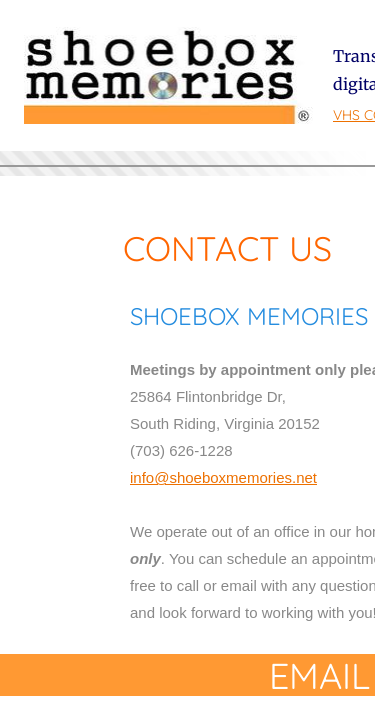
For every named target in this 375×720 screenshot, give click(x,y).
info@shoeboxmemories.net (223, 477)
